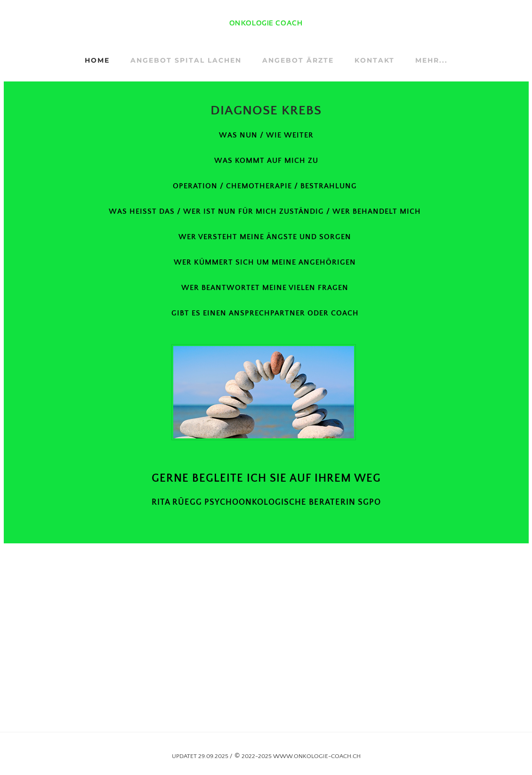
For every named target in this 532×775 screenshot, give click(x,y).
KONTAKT (375, 60)
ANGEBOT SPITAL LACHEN (186, 60)
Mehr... (431, 60)
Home (97, 60)
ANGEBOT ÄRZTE (298, 60)
